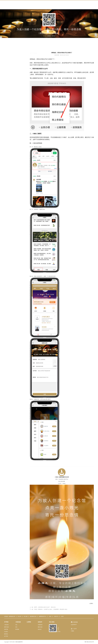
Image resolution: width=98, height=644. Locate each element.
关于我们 (6, 622)
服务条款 (6, 634)
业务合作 (40, 622)
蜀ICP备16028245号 (89, 642)
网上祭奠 (26, 616)
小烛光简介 (7, 625)
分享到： (92, 604)
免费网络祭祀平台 (42, 616)
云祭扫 (62, 616)
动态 (12, 52)
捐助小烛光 (40, 627)
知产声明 (6, 636)
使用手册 (6, 629)
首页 (81, 46)
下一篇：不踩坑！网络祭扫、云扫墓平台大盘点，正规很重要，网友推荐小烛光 (48, 609)
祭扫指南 (13, 58)
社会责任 (6, 632)
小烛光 (50, 616)
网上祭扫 (20, 616)
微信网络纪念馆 (33, 616)
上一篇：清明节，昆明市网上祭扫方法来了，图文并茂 (43, 607)
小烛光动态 (86, 46)
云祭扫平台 (56, 616)
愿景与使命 (7, 627)
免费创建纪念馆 (12, 616)
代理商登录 (40, 625)
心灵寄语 (29, 622)
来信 (12, 55)
